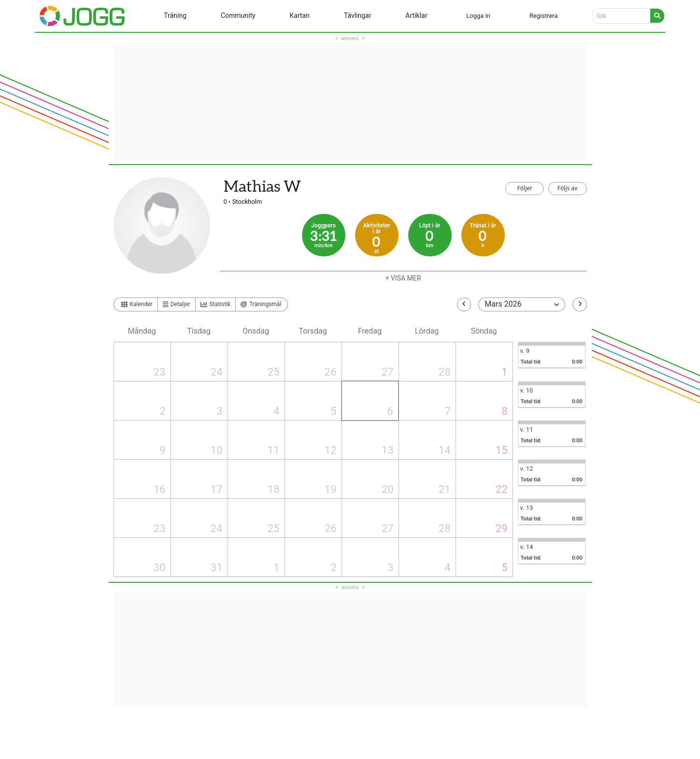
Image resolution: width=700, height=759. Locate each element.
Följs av (567, 188)
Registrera (544, 16)
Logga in (478, 16)
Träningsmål (261, 304)
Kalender (137, 304)
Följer (525, 188)
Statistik (216, 304)
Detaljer (177, 304)
